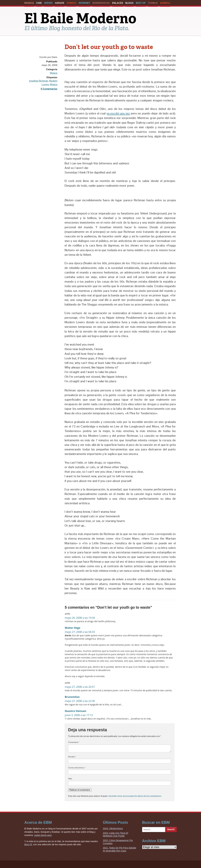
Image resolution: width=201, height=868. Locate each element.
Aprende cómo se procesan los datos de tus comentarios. (135, 796)
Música (54, 73)
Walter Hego (73, 628)
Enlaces (118, 3)
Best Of (141, 3)
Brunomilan (72, 697)
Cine (39, 3)
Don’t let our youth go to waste (109, 47)
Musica (29, 3)
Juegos (60, 3)
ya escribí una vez (118, 114)
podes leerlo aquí (43, 835)
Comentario (74, 742)
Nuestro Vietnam (76, 711)
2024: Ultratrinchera (113, 828)
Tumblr (153, 3)
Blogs (129, 3)
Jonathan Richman (39, 81)
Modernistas (101, 3)
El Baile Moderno (80, 18)
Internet (84, 3)
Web (70, 779)
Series (48, 3)
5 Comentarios (49, 89)
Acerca (165, 3)
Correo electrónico (77, 768)
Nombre (72, 757)
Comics (71, 3)
